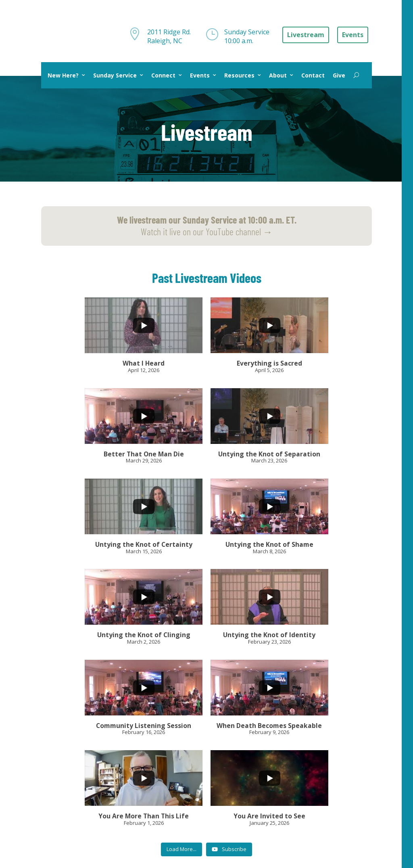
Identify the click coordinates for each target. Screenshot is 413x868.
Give (339, 75)
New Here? (63, 75)
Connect (163, 75)
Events (200, 75)
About (278, 75)
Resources (239, 75)
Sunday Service (115, 75)
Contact (313, 75)
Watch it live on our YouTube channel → (207, 226)
